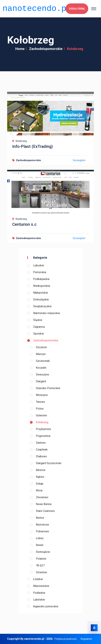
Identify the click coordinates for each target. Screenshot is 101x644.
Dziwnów (41, 572)
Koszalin (41, 368)
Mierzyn (41, 354)
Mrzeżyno (42, 395)
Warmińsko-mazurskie (47, 313)
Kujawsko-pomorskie (46, 606)
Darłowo (41, 443)
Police (40, 409)
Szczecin (41, 347)
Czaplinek (42, 450)
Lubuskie (39, 265)
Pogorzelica (43, 436)
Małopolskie (41, 293)
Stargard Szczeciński (49, 463)
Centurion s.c (24, 224)
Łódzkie (38, 579)
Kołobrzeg (42, 422)
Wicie (39, 490)
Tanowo (40, 402)
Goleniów (41, 415)
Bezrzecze (42, 525)
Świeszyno (43, 375)
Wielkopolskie (42, 286)
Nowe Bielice (44, 504)
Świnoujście (43, 552)
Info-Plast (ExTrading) (32, 146)
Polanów (41, 559)
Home (20, 49)
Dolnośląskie (41, 299)
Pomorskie (40, 272)
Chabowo (41, 456)
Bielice (40, 518)
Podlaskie (39, 593)
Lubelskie (39, 600)
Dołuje (40, 484)
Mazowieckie (41, 586)
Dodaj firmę (77, 8)
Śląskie (38, 320)
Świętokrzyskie (42, 306)
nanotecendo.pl (37, 8)
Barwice (41, 470)
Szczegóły (80, 160)
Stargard (41, 381)
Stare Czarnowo (45, 511)
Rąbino (40, 477)
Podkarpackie (41, 279)
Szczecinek (43, 361)
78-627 (40, 565)
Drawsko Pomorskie (48, 388)
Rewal (40, 545)
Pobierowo (42, 531)
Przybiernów (43, 429)
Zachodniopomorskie (46, 49)
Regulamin (86, 639)
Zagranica (39, 327)
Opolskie (39, 334)
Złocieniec (42, 497)
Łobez (40, 538)
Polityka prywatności (65, 639)
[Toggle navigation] (94, 8)
